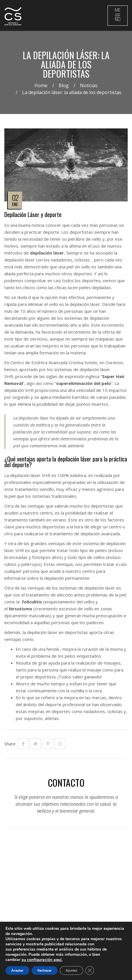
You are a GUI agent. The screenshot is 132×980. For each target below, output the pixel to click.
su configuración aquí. (42, 960)
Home (41, 85)
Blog (64, 85)
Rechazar (45, 970)
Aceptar (17, 970)
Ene (15, 204)
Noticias (89, 85)
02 (15, 198)
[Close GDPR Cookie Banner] (90, 970)
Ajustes (71, 970)
